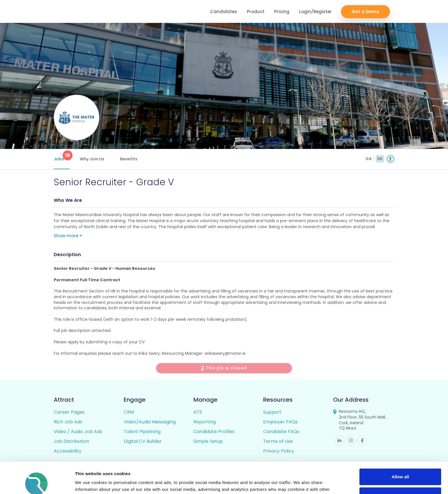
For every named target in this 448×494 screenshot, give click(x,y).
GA (369, 159)
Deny (400, 466)
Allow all (400, 448)
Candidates (224, 12)
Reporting (205, 422)
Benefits (129, 159)
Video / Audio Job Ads (78, 432)
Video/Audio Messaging (150, 422)
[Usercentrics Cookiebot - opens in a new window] (37, 483)
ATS (198, 412)
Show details (88, 483)
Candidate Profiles (214, 432)
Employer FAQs (280, 422)
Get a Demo (365, 12)
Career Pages (69, 412)
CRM (129, 412)
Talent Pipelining (142, 432)
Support (272, 412)
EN (380, 159)
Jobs (62, 156)
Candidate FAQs (281, 432)
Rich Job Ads (68, 422)
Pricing (282, 12)
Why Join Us (92, 159)
